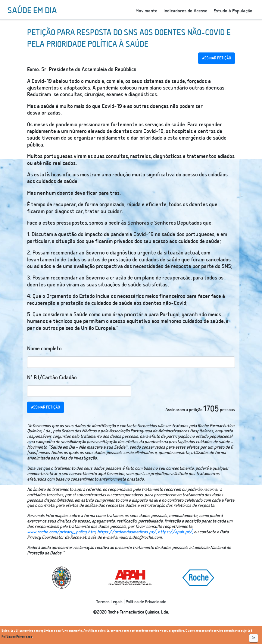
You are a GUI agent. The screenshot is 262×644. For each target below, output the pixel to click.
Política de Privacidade (146, 602)
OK (254, 638)
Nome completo (44, 349)
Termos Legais (109, 602)
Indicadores (186, 11)
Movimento (147, 11)
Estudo (233, 11)
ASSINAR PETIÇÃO (217, 58)
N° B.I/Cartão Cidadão (52, 378)
